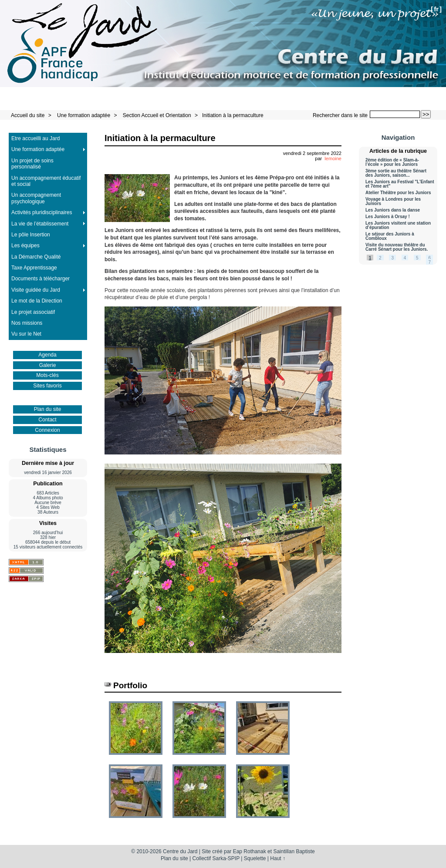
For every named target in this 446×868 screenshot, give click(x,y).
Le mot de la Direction (37, 301)
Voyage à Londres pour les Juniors (393, 202)
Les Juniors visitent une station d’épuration (398, 225)
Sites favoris (47, 386)
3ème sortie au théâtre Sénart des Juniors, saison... (396, 173)
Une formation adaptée (84, 115)
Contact (47, 420)
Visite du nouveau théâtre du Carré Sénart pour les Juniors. (397, 247)
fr (436, 9)
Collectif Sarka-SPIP (216, 858)
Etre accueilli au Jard (35, 138)
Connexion (47, 430)
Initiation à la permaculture (233, 115)
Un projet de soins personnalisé (32, 164)
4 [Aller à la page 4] (405, 258)
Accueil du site (28, 115)
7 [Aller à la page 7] (429, 262)
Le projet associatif (33, 312)
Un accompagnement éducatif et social (46, 181)
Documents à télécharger (41, 279)
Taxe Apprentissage (34, 268)
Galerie (48, 365)
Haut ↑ (278, 858)
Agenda (47, 355)
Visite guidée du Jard (36, 290)
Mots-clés (47, 375)
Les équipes (25, 246)
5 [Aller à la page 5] (417, 258)
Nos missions (27, 323)
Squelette (255, 858)
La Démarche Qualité (36, 257)
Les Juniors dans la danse (393, 210)
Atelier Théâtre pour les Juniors (398, 193)
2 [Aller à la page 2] (380, 258)
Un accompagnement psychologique (36, 198)
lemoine (333, 158)
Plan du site (48, 409)
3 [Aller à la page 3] (392, 258)
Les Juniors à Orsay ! (388, 217)
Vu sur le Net (26, 334)
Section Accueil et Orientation (157, 115)
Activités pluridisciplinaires (42, 212)
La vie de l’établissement (40, 224)
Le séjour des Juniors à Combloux (390, 236)
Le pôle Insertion (31, 235)
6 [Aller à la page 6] (429, 258)
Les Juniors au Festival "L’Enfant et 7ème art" (400, 184)
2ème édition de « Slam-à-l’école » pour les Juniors (392, 162)
